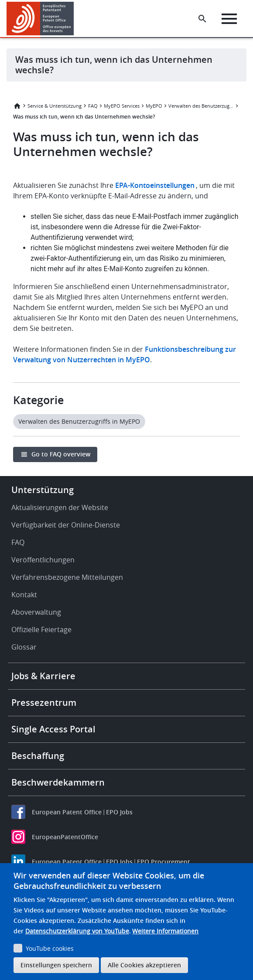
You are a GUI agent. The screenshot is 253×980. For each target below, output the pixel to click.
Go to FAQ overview (61, 454)
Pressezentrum (44, 703)
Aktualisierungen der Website (60, 507)
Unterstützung (43, 490)
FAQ (93, 106)
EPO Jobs (119, 812)
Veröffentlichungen (43, 560)
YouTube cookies (50, 948)
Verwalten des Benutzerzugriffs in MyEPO (201, 106)
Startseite (17, 106)
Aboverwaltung (36, 612)
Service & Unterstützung (55, 106)
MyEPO (154, 106)
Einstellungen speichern (56, 965)
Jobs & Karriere (43, 676)
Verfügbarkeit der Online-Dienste (66, 525)
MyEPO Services (122, 106)
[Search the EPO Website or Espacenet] (202, 19)
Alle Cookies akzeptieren (144, 965)
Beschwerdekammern (58, 782)
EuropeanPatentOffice (65, 837)
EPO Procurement (164, 862)
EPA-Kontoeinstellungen (155, 185)
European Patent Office (67, 812)
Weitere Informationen (165, 931)
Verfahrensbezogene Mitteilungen (67, 577)
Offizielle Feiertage (41, 630)
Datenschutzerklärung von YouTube (77, 931)
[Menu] (229, 19)
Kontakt (24, 595)
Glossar (24, 647)
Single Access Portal (53, 729)
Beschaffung (38, 756)
